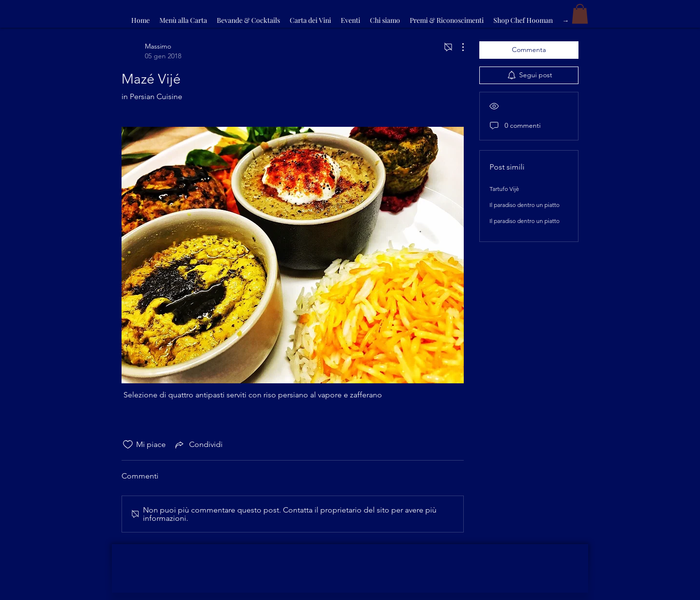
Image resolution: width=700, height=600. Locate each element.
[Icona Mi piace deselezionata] (128, 445)
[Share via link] (198, 445)
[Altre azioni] (458, 47)
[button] (580, 14)
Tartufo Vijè (504, 189)
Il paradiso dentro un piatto (525, 205)
